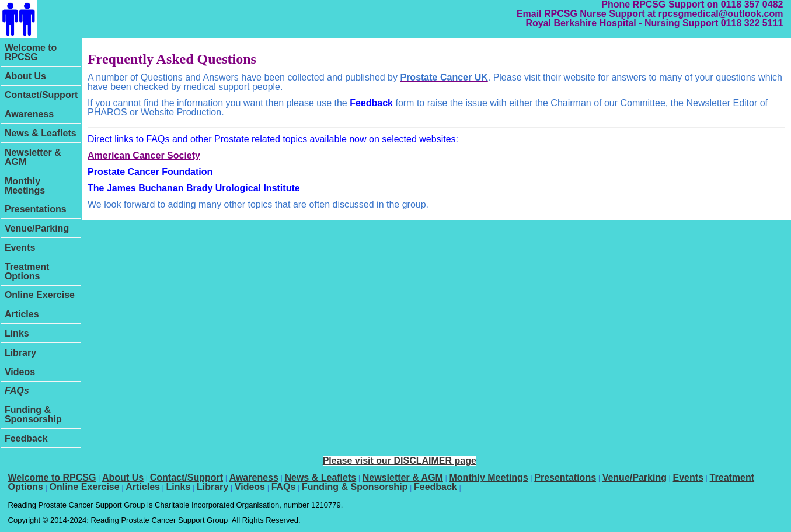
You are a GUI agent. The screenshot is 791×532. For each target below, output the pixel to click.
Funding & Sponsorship (33, 414)
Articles (22, 314)
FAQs (17, 391)
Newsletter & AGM (33, 157)
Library (20, 353)
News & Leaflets (41, 133)
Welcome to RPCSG (31, 52)
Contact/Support (41, 95)
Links (17, 333)
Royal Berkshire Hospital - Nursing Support (622, 23)
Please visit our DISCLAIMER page (400, 461)
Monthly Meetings (25, 186)
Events (20, 248)
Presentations (36, 209)
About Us (25, 76)
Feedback (26, 438)
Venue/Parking (37, 228)
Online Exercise (40, 295)
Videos (20, 372)
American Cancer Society (144, 155)
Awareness (29, 114)
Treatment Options (27, 272)
